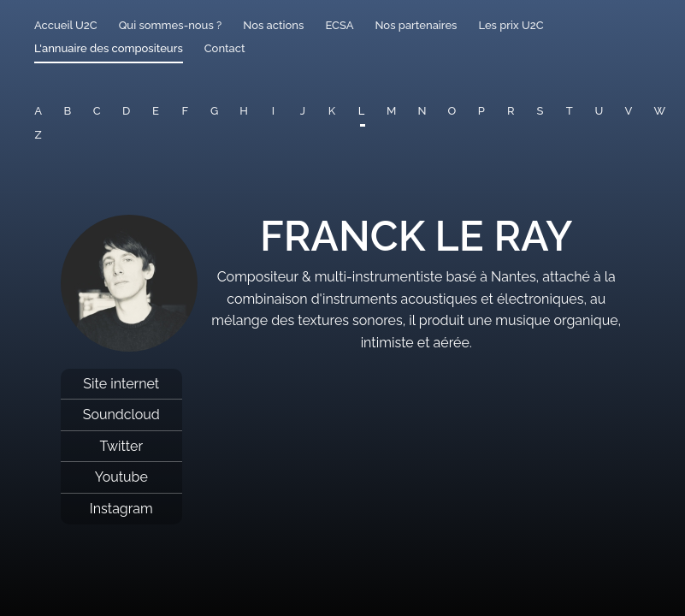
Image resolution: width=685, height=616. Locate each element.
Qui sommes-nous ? (171, 25)
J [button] (303, 111)
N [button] (422, 111)
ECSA (339, 25)
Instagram (121, 509)
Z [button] (38, 135)
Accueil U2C (66, 25)
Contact (225, 48)
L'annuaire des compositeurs (109, 48)
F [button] (185, 111)
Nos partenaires (416, 25)
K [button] (332, 111)
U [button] (599, 111)
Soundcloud (121, 415)
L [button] (362, 111)
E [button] (156, 111)
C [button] (97, 111)
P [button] (481, 111)
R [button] (511, 111)
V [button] (629, 111)
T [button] (570, 111)
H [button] (244, 111)
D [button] (126, 111)
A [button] (38, 111)
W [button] (660, 111)
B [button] (68, 111)
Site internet (121, 384)
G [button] (214, 111)
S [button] (540, 111)
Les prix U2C (511, 25)
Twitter (121, 446)
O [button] (452, 111)
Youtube (121, 477)
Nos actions (273, 25)
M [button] (391, 111)
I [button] (273, 111)
